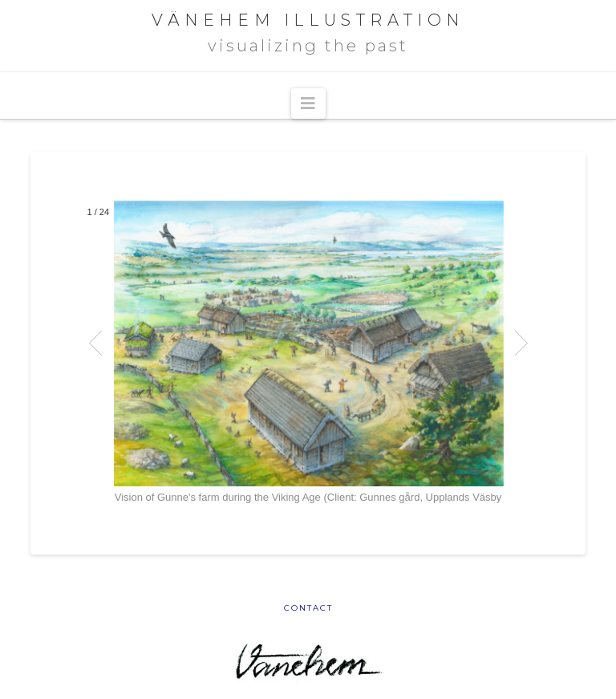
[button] (308, 104)
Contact (308, 608)
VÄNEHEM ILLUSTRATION (308, 20)
